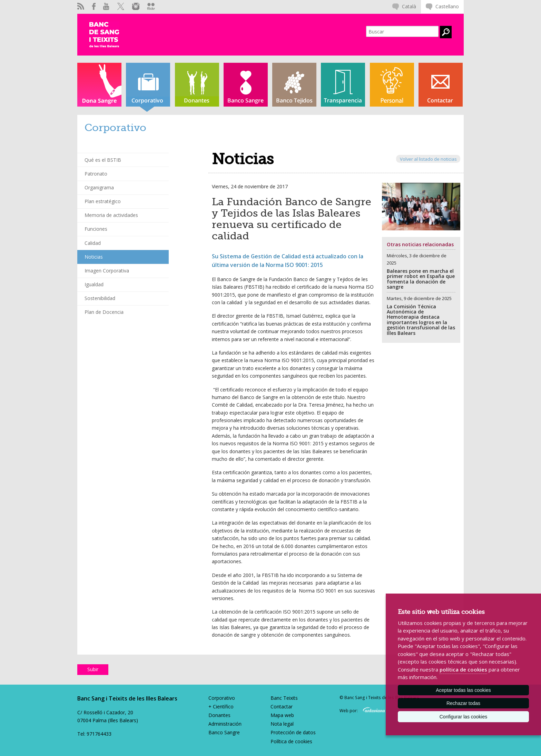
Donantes (219, 715)
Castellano (447, 6)
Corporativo (222, 698)
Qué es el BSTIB (103, 160)
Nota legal (282, 724)
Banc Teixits (284, 698)
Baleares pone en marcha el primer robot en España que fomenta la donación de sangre (421, 279)
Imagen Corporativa (107, 271)
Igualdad (94, 284)
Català (409, 6)
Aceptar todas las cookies (463, 690)
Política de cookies (291, 741)
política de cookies (463, 669)
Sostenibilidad (100, 298)
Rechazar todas (463, 703)
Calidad (93, 243)
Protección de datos (293, 732)
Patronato (96, 174)
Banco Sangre (224, 732)
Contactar (282, 707)
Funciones (96, 229)
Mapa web (282, 715)
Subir (93, 669)
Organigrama (99, 187)
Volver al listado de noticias (428, 159)
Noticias (94, 257)
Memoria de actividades (111, 215)
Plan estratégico (103, 201)
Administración (225, 724)
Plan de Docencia (104, 312)
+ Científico (221, 707)
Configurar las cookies (464, 717)
